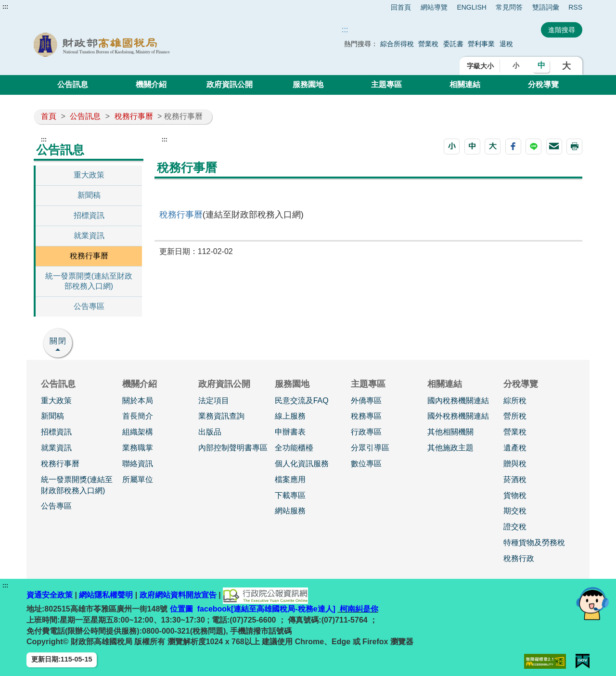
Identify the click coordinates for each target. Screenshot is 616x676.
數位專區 (366, 464)
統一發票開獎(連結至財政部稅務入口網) (89, 281)
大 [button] (566, 66)
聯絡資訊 (138, 464)
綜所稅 (515, 401)
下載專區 (290, 495)
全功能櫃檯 (294, 448)
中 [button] (541, 65)
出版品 (210, 432)
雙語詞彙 (546, 7)
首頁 (49, 116)
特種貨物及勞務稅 (534, 542)
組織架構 (138, 432)
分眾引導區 (370, 448)
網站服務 (290, 511)
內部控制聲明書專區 (233, 448)
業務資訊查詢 (221, 416)
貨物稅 (515, 495)
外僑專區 (366, 401)
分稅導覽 (543, 84)
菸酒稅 (515, 479)
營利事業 (481, 44)
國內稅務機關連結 (458, 401)
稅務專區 (366, 416)
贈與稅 (515, 464)
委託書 (453, 44)
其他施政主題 (450, 448)
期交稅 (515, 511)
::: (5, 7)
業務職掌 (138, 448)
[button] (452, 147)
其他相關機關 (450, 432)
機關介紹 (151, 84)
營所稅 (515, 416)
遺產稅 (515, 448)
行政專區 (366, 432)
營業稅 (428, 44)
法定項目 (214, 401)
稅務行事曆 (134, 116)
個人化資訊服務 (302, 464)
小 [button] (516, 65)
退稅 (506, 44)
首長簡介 (138, 416)
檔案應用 (290, 479)
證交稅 (515, 527)
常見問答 (509, 7)
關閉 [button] (58, 341)
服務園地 (308, 84)
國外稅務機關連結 (458, 416)
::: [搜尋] (345, 30)
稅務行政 (519, 558)
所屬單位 (138, 479)
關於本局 (138, 401)
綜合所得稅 (397, 44)
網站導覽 (434, 7)
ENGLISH (471, 7)
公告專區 (89, 306)
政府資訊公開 (230, 84)
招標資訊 (89, 215)
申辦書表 (290, 432)
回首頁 (401, 7)
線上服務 (290, 416)
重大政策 (89, 175)
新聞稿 (89, 195)
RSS (575, 7)
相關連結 (465, 84)
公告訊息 (73, 84)
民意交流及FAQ (302, 401)
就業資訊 (89, 236)
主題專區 (386, 84)
